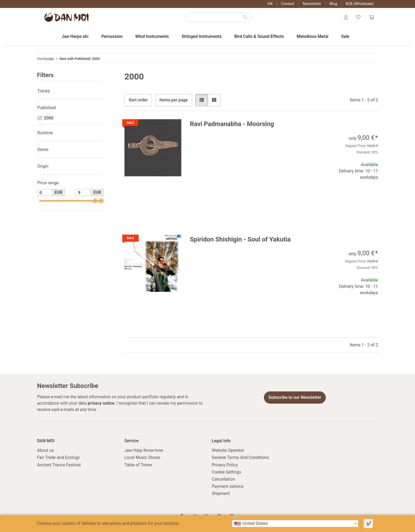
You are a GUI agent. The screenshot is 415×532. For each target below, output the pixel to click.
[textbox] (295, 524)
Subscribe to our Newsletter (295, 397)
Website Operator (228, 450)
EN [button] (270, 4)
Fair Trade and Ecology (58, 457)
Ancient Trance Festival (59, 465)
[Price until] (83, 193)
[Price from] (45, 193)
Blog (333, 4)
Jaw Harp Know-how (144, 450)
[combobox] (295, 524)
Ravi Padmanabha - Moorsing (232, 124)
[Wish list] (358, 17)
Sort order (138, 100)
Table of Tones (138, 465)
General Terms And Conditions (240, 457)
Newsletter (312, 4)
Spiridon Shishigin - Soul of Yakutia (240, 239)
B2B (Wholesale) (360, 4)
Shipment (221, 493)
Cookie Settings (227, 472)
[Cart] (371, 17)
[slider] (95, 201)
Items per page (173, 100)
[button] (346, 17)
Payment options (228, 486)
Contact (288, 4)
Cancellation (223, 479)
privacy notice (101, 403)
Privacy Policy (225, 465)
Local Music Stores (142, 457)
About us (46, 450)
